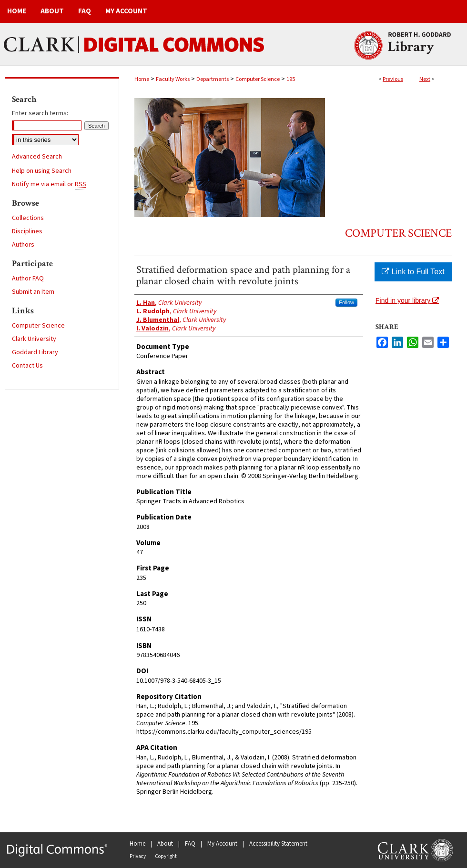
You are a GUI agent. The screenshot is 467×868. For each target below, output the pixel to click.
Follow (346, 302)
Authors (23, 245)
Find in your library (407, 300)
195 (291, 79)
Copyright (166, 856)
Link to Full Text (413, 272)
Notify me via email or (49, 184)
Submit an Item (33, 292)
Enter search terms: (40, 113)
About (165, 844)
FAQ (190, 844)
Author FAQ (28, 279)
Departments (213, 79)
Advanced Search (37, 157)
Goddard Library (35, 352)
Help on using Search (42, 171)
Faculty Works (173, 79)
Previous (393, 79)
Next (425, 79)
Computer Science (258, 79)
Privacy (138, 856)
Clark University (34, 339)
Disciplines (27, 231)
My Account (222, 844)
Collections (28, 218)
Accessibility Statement (278, 844)
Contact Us (27, 366)
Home (142, 79)
